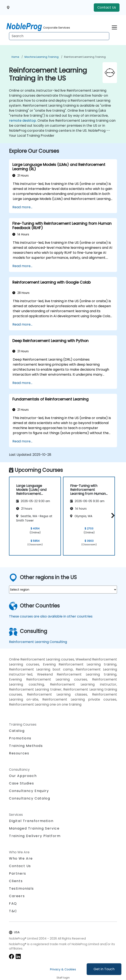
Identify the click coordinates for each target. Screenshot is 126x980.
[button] (112, 515)
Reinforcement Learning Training (85, 57)
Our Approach (23, 776)
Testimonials (21, 888)
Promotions (20, 738)
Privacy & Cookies (63, 969)
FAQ (13, 904)
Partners (18, 873)
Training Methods (26, 746)
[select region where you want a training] (63, 590)
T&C (13, 911)
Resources (19, 753)
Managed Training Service (34, 828)
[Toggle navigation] (114, 27)
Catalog (17, 731)
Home (15, 57)
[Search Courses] (59, 36)
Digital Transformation (31, 821)
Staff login (63, 978)
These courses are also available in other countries (51, 616)
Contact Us (107, 7)
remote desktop (22, 121)
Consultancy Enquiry (29, 791)
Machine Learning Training (42, 57)
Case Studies (21, 783)
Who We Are (21, 858)
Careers (17, 896)
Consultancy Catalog (30, 798)
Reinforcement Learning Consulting (38, 642)
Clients (16, 881)
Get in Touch (104, 969)
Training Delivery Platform (35, 836)
